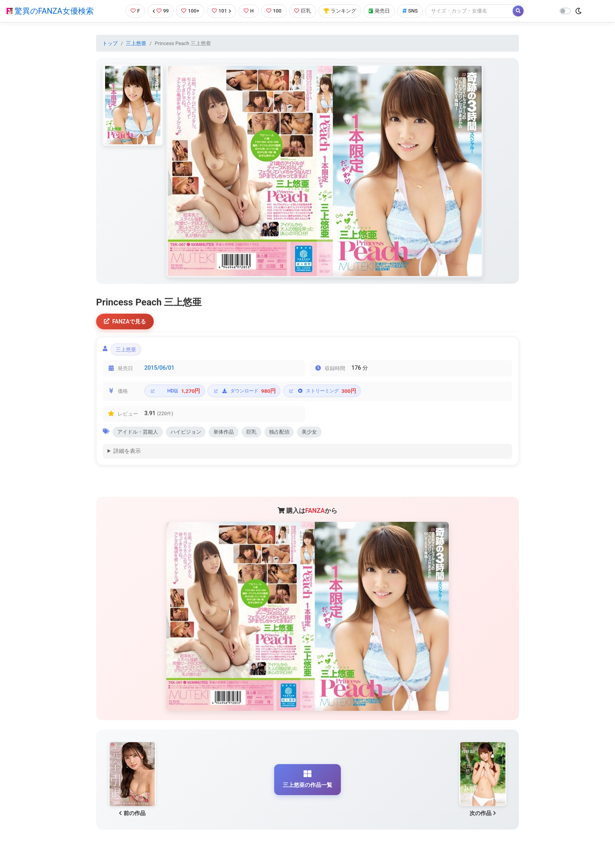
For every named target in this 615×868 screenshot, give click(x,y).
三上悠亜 (136, 43)
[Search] (469, 11)
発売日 (379, 11)
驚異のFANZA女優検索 (50, 11)
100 (274, 11)
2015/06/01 (159, 369)
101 (221, 11)
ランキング (340, 11)
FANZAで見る (125, 322)
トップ (110, 43)
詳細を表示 (127, 452)
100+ (190, 11)
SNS (410, 11)
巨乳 (303, 11)
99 (161, 11)
